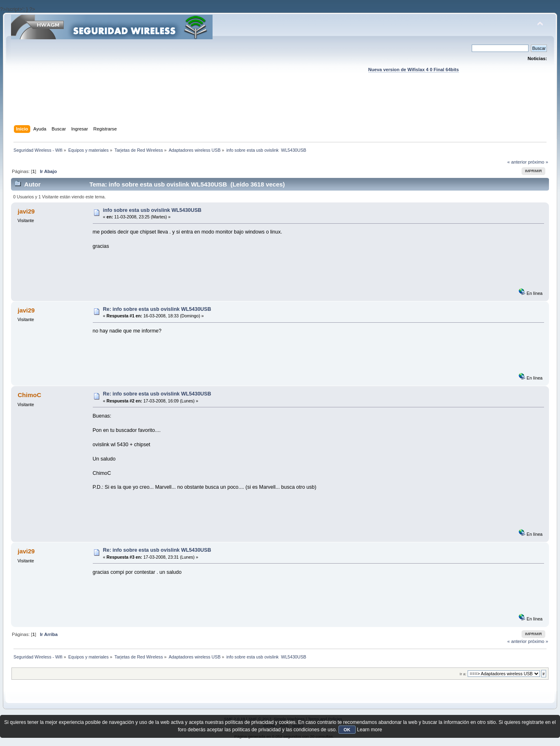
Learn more (369, 730)
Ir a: (463, 674)
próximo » (538, 162)
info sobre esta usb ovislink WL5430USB (152, 210)
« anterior (517, 162)
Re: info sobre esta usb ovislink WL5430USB (157, 309)
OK (347, 730)
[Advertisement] (280, 107)
